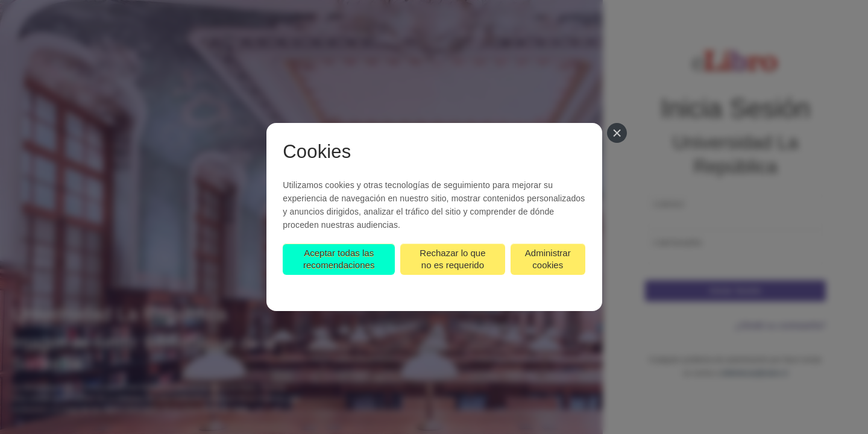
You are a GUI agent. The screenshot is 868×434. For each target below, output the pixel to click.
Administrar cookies (549, 259)
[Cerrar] (618, 133)
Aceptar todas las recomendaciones (338, 259)
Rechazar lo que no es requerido (453, 259)
